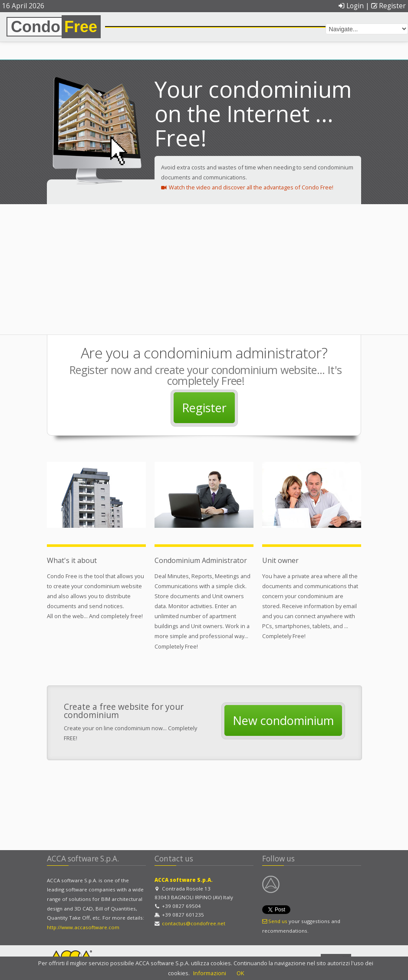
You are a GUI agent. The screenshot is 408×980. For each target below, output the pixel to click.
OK (240, 973)
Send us (275, 921)
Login (351, 6)
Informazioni (210, 973)
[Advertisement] (204, 269)
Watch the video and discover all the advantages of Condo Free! (247, 187)
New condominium (283, 720)
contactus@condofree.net (194, 923)
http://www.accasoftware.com (83, 927)
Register (388, 6)
